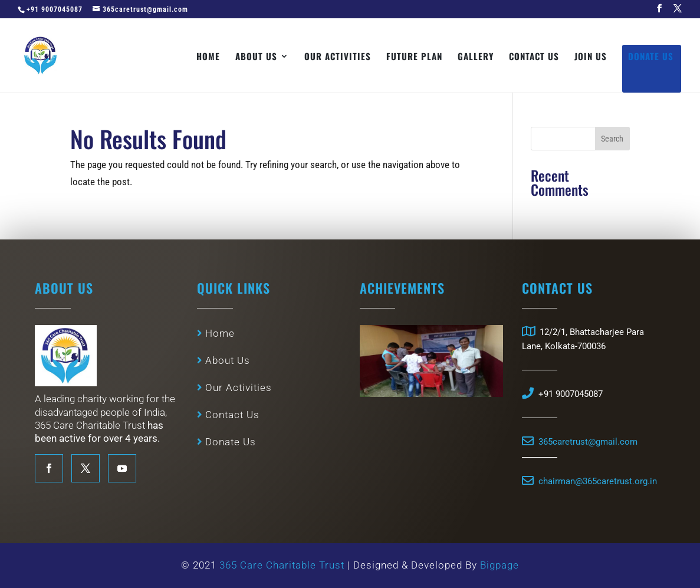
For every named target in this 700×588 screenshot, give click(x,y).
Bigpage (499, 570)
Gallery (476, 57)
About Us (256, 57)
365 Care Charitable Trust (283, 570)
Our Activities (338, 57)
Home (208, 57)
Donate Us (651, 57)
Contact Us (534, 57)
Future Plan (414, 57)
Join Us (591, 57)
